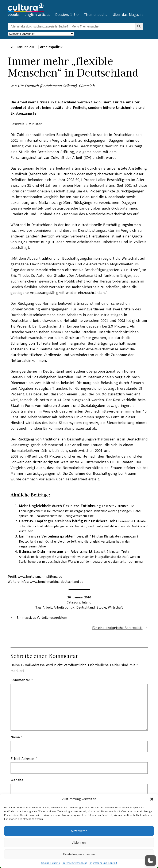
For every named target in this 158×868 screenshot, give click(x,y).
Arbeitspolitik (64, 607)
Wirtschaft (115, 607)
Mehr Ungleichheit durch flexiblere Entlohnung (60, 506)
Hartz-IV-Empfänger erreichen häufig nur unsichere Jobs (68, 521)
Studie (101, 607)
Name (17, 737)
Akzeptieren (79, 831)
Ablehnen (79, 843)
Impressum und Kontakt (103, 863)
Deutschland (86, 607)
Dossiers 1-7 (65, 15)
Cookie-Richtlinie (51, 863)
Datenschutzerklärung (75, 863)
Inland (87, 602)
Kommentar (22, 680)
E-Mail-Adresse (24, 759)
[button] (152, 799)
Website (17, 780)
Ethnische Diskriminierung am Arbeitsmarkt (56, 551)
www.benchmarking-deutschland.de (57, 582)
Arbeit (47, 607)
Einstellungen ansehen (79, 854)
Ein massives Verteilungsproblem (47, 536)
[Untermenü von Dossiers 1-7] (78, 15)
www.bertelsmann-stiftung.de (40, 577)
